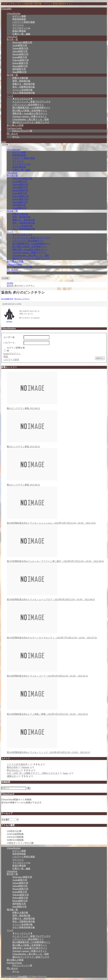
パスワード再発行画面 (24, 22)
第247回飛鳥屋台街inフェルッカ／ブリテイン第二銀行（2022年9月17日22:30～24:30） (57, 544)
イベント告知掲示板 (22, 90)
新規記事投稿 (19, 31)
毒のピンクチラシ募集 (57, 391)
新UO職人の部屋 (15, 125)
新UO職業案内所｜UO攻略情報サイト (31, 108)
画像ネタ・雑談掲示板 (24, 84)
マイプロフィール (21, 28)
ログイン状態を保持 (16, 349)
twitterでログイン (12, 354)
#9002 (104, 304)
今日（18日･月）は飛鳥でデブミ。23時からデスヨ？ (33, 773)
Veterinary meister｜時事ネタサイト (30, 116)
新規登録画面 (19, 19)
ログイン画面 (19, 16)
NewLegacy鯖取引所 (22, 42)
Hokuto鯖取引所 (20, 63)
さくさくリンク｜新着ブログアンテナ (31, 102)
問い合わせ (12, 134)
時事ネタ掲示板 (20, 78)
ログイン (100, 358)
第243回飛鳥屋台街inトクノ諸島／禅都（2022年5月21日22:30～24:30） (57, 696)
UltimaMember (14, 13)
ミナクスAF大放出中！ (18, 764)
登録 (6, 357)
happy (66, 773)
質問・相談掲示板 (21, 81)
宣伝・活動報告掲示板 (24, 87)
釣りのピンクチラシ (22, 299)
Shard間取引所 (19, 72)
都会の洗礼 (12, 767)
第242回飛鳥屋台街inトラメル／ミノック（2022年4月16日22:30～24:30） (57, 735)
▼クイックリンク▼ (22, 99)
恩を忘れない (13, 770)
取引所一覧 (12, 39)
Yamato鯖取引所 (20, 48)
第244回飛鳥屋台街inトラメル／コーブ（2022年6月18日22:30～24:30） (57, 658)
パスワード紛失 (11, 360)
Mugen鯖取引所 (20, 66)
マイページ (18, 25)
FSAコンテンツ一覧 (22, 131)
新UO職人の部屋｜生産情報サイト (30, 110)
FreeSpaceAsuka (14, 128)
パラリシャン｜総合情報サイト (28, 105)
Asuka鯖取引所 (20, 45)
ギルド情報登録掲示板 (24, 93)
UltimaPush (12, 37)
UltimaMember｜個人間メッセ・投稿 (31, 119)
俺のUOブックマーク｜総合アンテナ (31, 122)
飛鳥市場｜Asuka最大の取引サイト (30, 113)
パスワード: (9, 343)
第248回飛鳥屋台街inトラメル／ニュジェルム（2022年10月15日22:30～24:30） (57, 505)
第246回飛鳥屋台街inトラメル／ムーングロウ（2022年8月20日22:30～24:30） (57, 582)
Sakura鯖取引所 (20, 51)
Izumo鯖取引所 (20, 57)
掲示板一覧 (12, 75)
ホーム (16, 137)
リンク (10, 96)
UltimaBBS (6, 9)
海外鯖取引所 (19, 69)
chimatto (25, 767)
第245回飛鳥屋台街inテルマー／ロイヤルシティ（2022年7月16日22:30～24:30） (57, 620)
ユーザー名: (9, 337)
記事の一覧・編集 (21, 34)
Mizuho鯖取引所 (20, 54)
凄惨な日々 (12, 776)
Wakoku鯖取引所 (21, 60)
